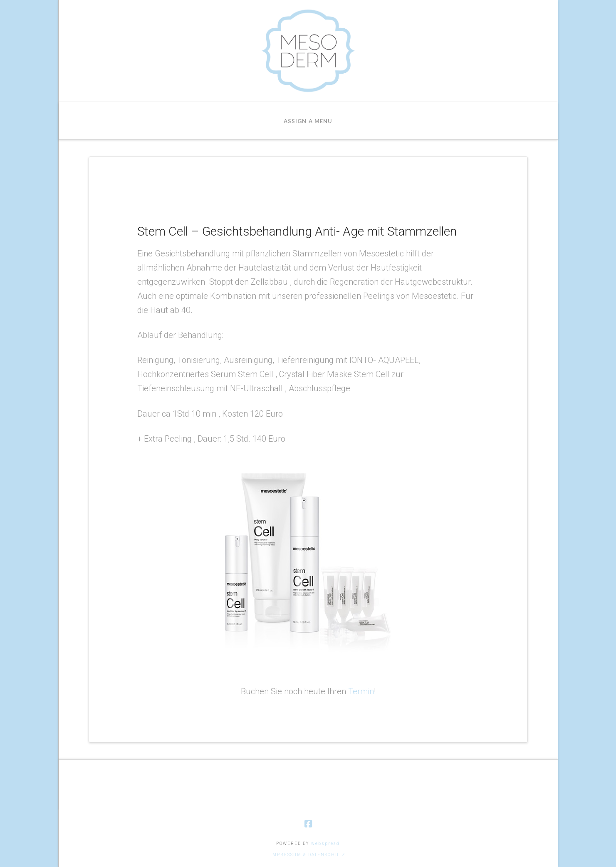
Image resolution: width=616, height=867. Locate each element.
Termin (361, 691)
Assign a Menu (308, 121)
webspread (325, 843)
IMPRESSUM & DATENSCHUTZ (308, 855)
